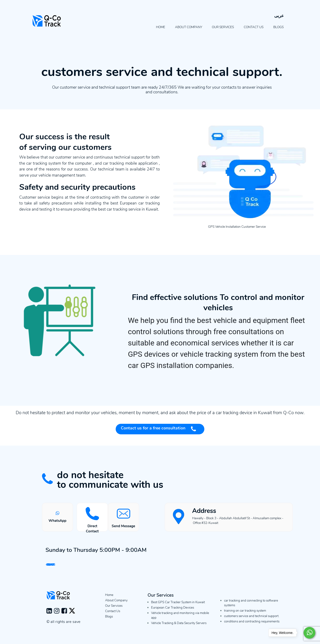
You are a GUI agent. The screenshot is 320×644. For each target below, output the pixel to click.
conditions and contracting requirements (252, 626)
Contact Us (254, 27)
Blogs (278, 27)
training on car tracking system (245, 615)
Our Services (223, 27)
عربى (279, 16)
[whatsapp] (309, 633)
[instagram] (58, 616)
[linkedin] (50, 616)
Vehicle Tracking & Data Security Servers (179, 627)
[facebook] (65, 616)
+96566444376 (81, 566)
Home (161, 27)
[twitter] (72, 616)
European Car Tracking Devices (173, 612)
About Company (189, 27)
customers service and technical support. (252, 620)
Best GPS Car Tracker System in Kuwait (178, 606)
